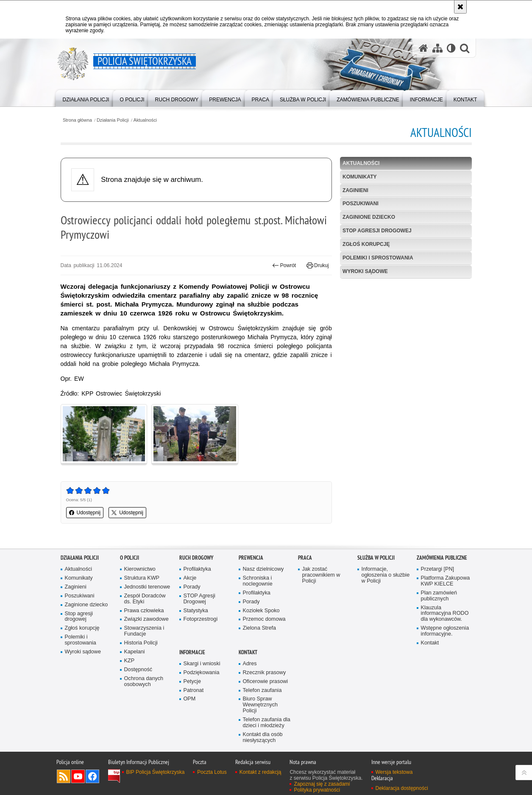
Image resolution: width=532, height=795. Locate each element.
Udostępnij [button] (85, 513)
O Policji (130, 558)
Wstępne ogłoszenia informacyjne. (445, 631)
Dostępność (138, 670)
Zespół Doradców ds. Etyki (145, 599)
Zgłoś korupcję (366, 244)
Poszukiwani (361, 204)
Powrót (284, 265)
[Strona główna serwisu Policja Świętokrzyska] (423, 48)
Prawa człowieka (144, 611)
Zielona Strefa (260, 628)
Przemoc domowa (264, 619)
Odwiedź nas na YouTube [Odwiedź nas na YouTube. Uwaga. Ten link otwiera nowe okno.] (78, 776)
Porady (192, 587)
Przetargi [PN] (438, 569)
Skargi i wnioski (202, 664)
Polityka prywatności (317, 790)
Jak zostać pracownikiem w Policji (321, 575)
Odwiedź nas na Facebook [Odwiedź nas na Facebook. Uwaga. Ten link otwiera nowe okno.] (92, 776)
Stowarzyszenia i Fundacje (144, 631)
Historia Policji (141, 643)
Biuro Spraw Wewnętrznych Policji (260, 705)
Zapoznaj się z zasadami (322, 784)
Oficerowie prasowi (266, 682)
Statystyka (196, 611)
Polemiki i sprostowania (378, 258)
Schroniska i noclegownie (258, 581)
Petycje (192, 682)
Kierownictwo (140, 569)
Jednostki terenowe (147, 587)
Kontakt (430, 643)
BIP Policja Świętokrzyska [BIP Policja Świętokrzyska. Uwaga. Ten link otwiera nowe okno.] (156, 772)
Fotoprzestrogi (201, 619)
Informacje (192, 652)
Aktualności (145, 120)
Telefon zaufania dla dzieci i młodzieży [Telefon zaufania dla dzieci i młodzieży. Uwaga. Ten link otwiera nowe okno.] (267, 723)
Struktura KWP (142, 578)
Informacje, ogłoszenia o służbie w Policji (386, 575)
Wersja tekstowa (394, 772)
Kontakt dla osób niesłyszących (263, 738)
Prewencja (251, 558)
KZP (130, 661)
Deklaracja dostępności (402, 788)
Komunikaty (359, 177)
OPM (190, 699)
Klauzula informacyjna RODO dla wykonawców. (445, 614)
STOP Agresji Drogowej (199, 599)
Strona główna (77, 120)
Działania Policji (113, 120)
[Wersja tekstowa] (451, 48)
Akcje (190, 578)
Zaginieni (355, 190)
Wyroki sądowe (365, 271)
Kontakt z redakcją (260, 772)
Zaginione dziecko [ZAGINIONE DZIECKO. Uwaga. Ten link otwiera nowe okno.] (369, 217)
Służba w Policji (376, 558)
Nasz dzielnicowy (263, 569)
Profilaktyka (197, 569)
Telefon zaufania (262, 690)
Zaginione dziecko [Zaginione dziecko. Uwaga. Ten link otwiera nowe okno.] (86, 605)
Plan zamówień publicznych (439, 596)
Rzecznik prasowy (265, 673)
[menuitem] (86, 98)
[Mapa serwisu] (437, 48)
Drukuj (318, 265)
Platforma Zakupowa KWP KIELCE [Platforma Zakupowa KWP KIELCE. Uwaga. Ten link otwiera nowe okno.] (446, 581)
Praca (305, 558)
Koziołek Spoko (261, 611)
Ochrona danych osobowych (144, 682)
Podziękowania (202, 673)
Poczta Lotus (212, 772)
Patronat (194, 690)
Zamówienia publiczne (442, 558)
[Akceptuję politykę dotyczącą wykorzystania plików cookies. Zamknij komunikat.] (460, 7)
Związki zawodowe (146, 619)
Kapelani (135, 652)
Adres (250, 664)
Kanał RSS (64, 776)
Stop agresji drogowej (377, 231)
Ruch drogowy (196, 558)
